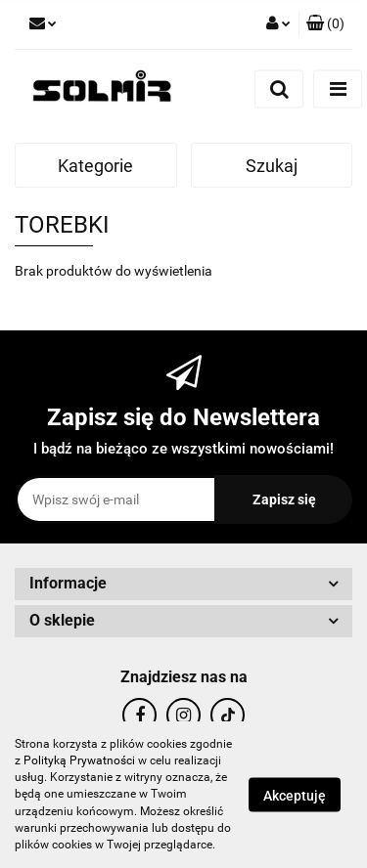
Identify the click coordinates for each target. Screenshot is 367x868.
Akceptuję (295, 796)
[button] (325, 24)
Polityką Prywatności (79, 760)
